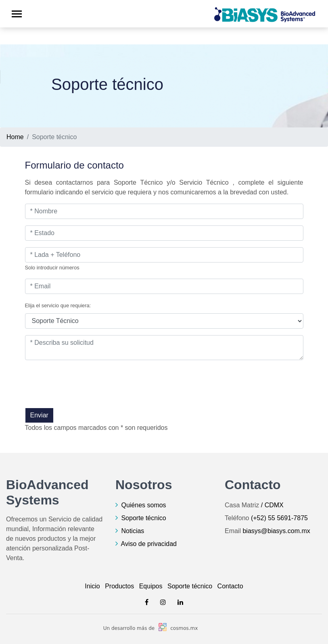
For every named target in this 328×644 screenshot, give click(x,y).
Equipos (151, 586)
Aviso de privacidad (149, 544)
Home (15, 137)
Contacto (230, 586)
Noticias (133, 531)
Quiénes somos (143, 505)
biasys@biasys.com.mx (276, 531)
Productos (119, 586)
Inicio (92, 586)
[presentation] (86, 392)
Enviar (39, 415)
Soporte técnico (143, 518)
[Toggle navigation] (17, 14)
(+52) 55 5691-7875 (279, 518)
